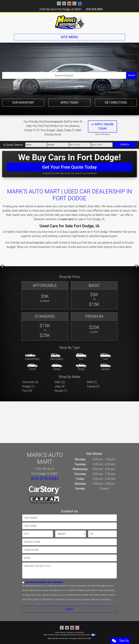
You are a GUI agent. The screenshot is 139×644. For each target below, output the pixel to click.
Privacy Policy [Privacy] (80, 632)
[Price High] (102, 145)
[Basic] (94, 296)
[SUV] (81, 357)
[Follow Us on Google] (74, 4)
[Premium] (94, 327)
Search (131, 75)
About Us (63, 632)
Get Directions (116, 103)
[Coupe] (32, 367)
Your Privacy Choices (86, 635)
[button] (3, 267)
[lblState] (71, 534)
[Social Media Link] (80, 4)
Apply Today (69, 103)
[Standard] (45, 327)
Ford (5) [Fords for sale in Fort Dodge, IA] (27, 391)
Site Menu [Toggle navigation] (69, 37)
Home (57, 632)
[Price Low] (80, 145)
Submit (69, 609)
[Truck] (81, 367)
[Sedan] (57, 367)
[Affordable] (45, 296)
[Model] (58, 145)
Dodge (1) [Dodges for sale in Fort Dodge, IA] (28, 386)
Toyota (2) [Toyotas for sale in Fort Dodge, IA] (93, 386)
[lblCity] (38, 534)
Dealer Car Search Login (51, 635)
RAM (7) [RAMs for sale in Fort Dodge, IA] (92, 382)
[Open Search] (64, 75)
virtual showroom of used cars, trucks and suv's (59, 247)
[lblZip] (102, 534)
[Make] (36, 145)
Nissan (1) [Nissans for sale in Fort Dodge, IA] (61, 391)
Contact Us (70, 632)
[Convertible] (32, 357)
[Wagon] (105, 367)
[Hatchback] (57, 357)
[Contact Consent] (23, 582)
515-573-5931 (95, 9)
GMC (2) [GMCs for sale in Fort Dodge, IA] (60, 382)
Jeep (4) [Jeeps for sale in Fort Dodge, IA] (60, 386)
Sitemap (73, 635)
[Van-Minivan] (105, 357)
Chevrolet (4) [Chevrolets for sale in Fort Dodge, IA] (30, 382)
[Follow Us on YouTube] (69, 4)
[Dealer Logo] (69, 22)
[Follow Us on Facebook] (59, 4)
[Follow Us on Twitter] (64, 4)
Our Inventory (23, 103)
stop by (108, 247)
